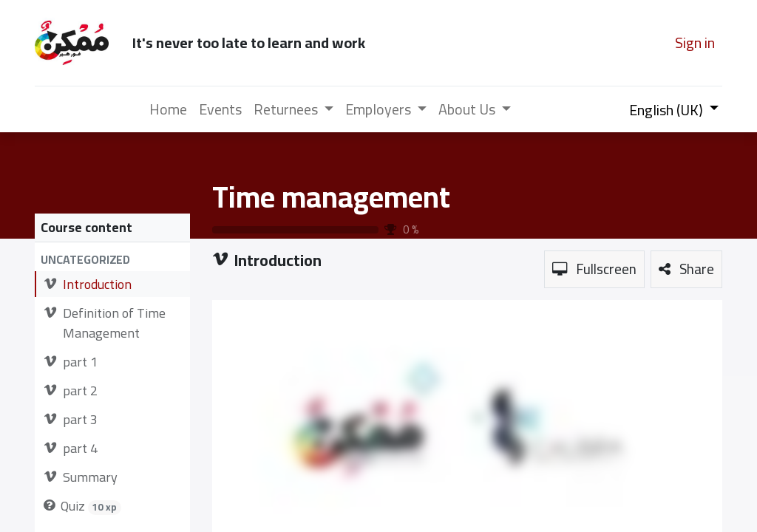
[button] (112, 260)
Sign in (695, 42)
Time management (331, 197)
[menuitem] (168, 109)
